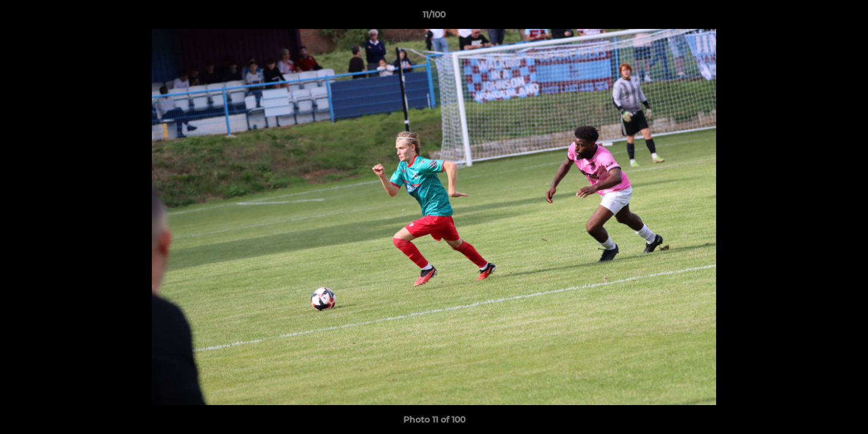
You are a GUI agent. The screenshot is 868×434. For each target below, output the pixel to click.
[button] (846, 17)
